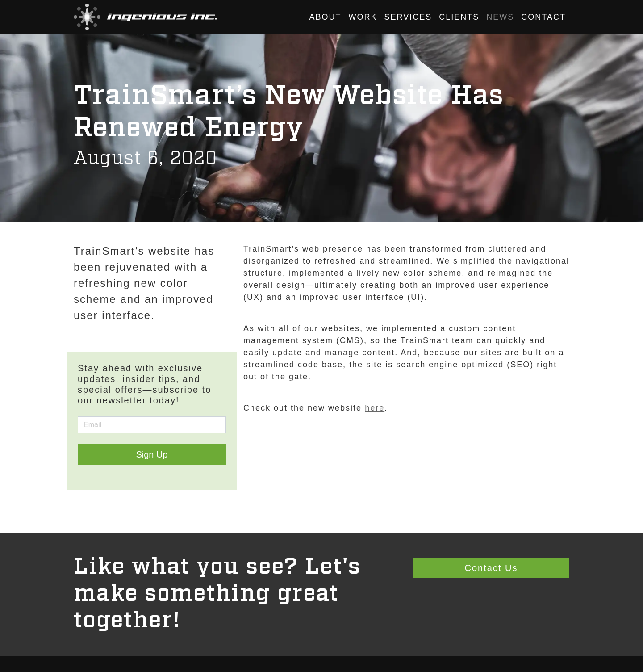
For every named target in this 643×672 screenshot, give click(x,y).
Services (408, 17)
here (375, 408)
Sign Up (152, 454)
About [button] (326, 17)
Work (363, 17)
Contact (543, 17)
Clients (459, 17)
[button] (146, 17)
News (500, 17)
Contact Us (491, 568)
